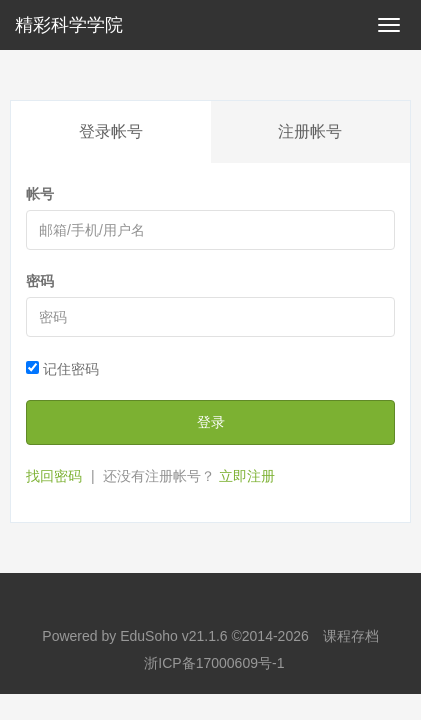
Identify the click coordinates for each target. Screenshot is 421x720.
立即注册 (247, 476)
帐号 (40, 194)
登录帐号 (111, 131)
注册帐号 (310, 131)
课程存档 (351, 636)
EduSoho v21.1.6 (173, 636)
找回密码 (54, 476)
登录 (211, 422)
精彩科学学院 (69, 25)
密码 (40, 281)
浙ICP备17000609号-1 (214, 663)
